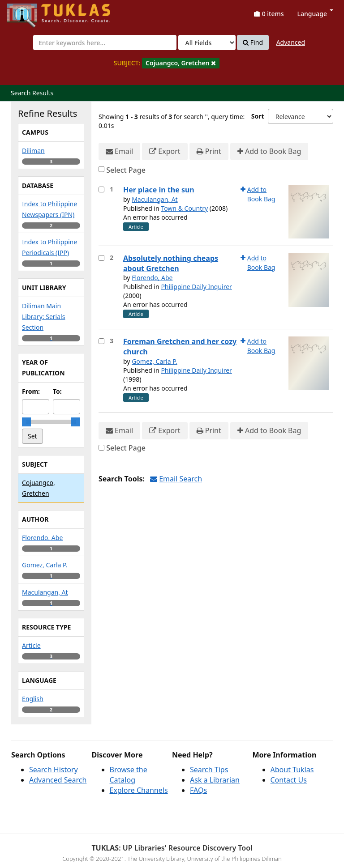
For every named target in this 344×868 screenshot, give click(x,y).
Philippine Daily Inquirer (196, 287)
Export (165, 151)
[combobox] (105, 43)
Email (119, 151)
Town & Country (184, 208)
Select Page (126, 170)
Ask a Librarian (215, 780)
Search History (54, 770)
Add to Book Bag (269, 151)
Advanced (291, 42)
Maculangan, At (155, 199)
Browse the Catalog (129, 775)
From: (31, 391)
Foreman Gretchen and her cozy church (180, 347)
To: (57, 391)
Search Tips (209, 770)
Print (209, 151)
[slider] (26, 422)
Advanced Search (58, 780)
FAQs (198, 790)
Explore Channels (139, 790)
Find (253, 43)
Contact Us (289, 780)
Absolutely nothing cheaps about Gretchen (171, 263)
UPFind (29, 11)
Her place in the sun (159, 190)
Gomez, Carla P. (154, 361)
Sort (258, 116)
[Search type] (207, 43)
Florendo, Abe (152, 278)
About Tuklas (292, 770)
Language (315, 14)
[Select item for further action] (101, 189)
